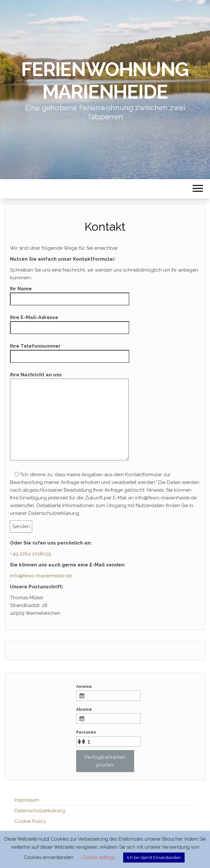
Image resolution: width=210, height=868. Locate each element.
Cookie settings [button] (99, 857)
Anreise (84, 687)
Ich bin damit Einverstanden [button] (154, 858)
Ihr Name (70, 294)
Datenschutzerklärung (40, 811)
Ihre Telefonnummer (70, 351)
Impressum (27, 800)
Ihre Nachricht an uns (69, 418)
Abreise (84, 709)
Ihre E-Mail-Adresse (70, 323)
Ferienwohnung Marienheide (105, 81)
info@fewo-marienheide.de (41, 576)
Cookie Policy (30, 821)
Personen (86, 732)
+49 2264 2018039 (31, 554)
